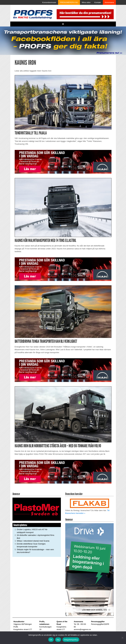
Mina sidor (86, 2)
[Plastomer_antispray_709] (37, 509)
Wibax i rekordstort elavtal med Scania (33, 541)
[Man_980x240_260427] (63, 162)
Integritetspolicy (71, 640)
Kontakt (98, 2)
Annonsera (109, 2)
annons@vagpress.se (82, 630)
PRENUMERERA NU (69, 2)
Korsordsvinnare (49, 2)
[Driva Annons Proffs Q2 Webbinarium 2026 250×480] (89, 569)
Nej (58, 640)
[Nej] (122, 638)
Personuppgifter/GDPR (100, 624)
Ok (51, 640)
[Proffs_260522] (63, 40)
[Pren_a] (85, 14)
